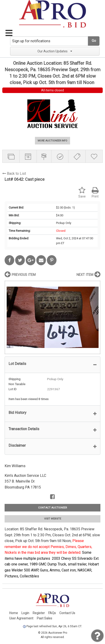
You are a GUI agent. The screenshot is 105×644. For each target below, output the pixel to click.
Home (14, 613)
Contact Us (67, 613)
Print (95, 193)
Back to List (14, 174)
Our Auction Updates (55, 51)
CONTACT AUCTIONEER (52, 508)
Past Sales (44, 618)
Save (82, 193)
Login (25, 613)
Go (94, 41)
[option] (52, 317)
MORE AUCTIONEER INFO (52, 141)
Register (39, 613)
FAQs (52, 613)
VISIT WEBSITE (53, 519)
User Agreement (21, 618)
